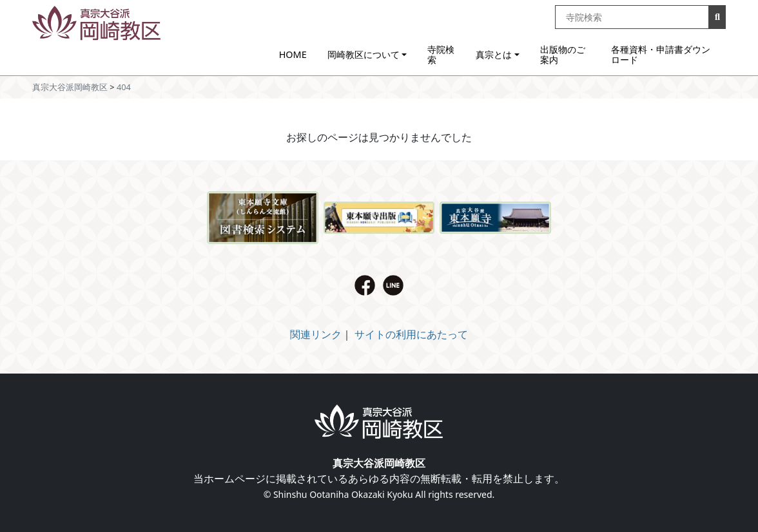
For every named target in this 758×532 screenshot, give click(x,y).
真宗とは (494, 54)
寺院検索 (441, 54)
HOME (293, 54)
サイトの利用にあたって (411, 334)
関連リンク (316, 334)
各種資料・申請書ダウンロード (661, 54)
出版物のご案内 (563, 54)
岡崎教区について (364, 54)
